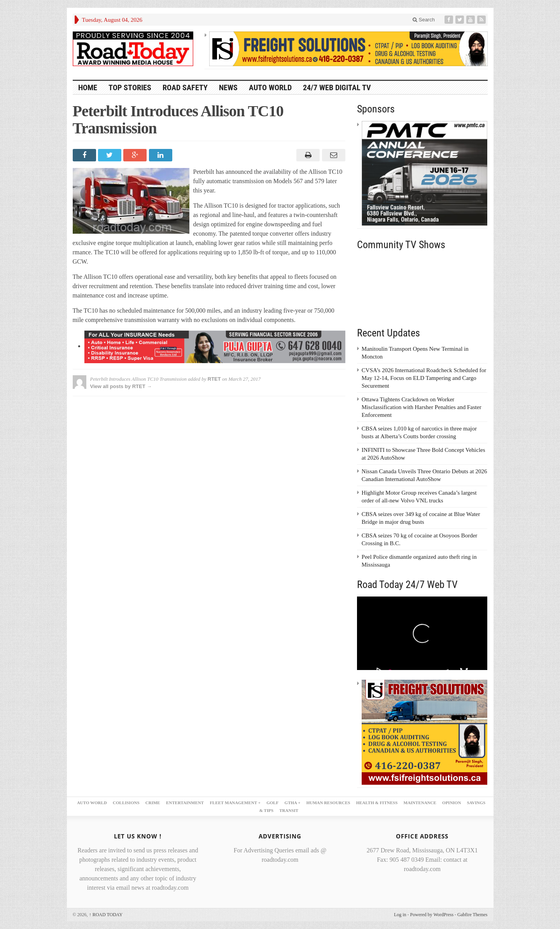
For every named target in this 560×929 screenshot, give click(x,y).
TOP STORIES (130, 87)
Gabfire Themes (472, 915)
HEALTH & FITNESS (377, 803)
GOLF (272, 803)
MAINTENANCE (420, 803)
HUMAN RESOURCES (328, 803)
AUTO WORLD (270, 87)
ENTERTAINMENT (185, 803)
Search (424, 20)
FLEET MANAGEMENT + (235, 803)
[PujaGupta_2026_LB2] (215, 346)
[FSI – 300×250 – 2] (425, 731)
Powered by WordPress (432, 915)
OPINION (451, 803)
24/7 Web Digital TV (337, 87)
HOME (88, 87)
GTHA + (293, 803)
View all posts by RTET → (121, 386)
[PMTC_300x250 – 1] (425, 173)
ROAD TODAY (106, 915)
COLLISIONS (126, 803)
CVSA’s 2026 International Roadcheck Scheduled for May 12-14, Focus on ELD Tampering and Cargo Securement (424, 378)
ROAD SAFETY (185, 87)
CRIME (153, 803)
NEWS (228, 87)
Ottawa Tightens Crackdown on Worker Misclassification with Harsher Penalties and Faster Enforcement (422, 407)
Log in (400, 915)
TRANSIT (289, 810)
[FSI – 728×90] (348, 48)
